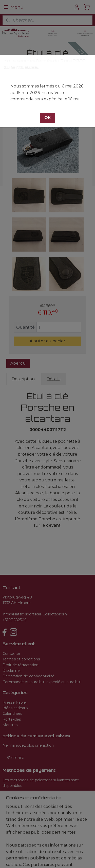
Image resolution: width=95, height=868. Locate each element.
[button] (48, 118)
